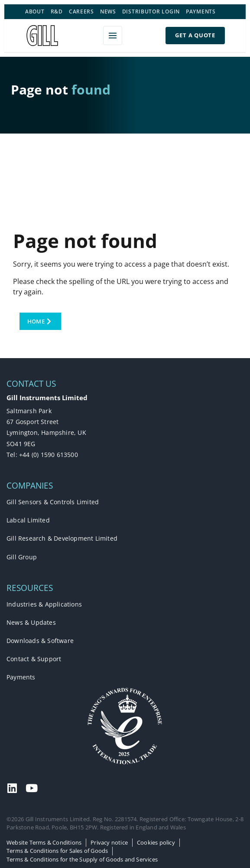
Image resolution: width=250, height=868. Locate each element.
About (35, 11)
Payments (201, 11)
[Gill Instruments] (42, 36)
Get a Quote (195, 35)
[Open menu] (113, 36)
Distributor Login (151, 11)
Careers (81, 11)
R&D (57, 11)
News (108, 11)
